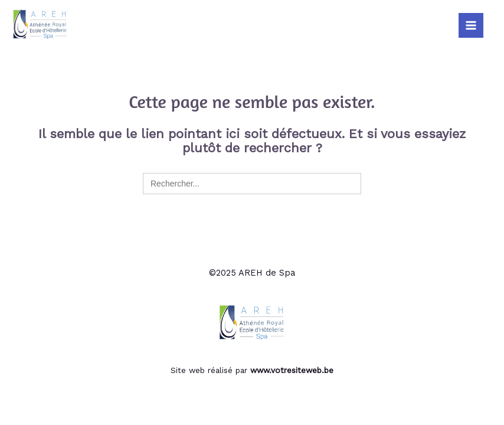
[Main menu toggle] (471, 25)
